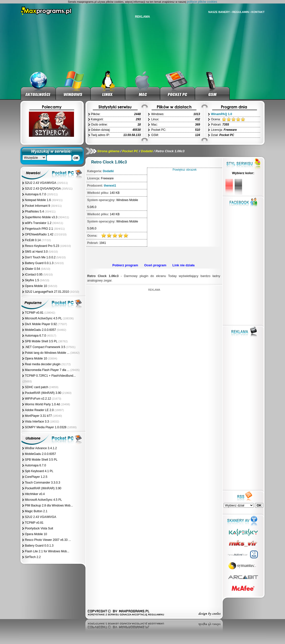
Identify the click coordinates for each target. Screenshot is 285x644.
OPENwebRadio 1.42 (39, 234)
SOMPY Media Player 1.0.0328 (46, 427)
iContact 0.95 (34, 275)
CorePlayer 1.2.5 (36, 477)
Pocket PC (130, 151)
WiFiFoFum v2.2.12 (38, 399)
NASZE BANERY (219, 12)
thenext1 (110, 186)
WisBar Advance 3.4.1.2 (41, 448)
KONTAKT (258, 12)
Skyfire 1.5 (32, 280)
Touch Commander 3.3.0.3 (42, 483)
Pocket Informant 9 (37, 206)
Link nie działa (183, 265)
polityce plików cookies (202, 2)
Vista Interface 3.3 (37, 422)
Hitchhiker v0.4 (35, 494)
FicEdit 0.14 (33, 240)
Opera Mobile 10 (36, 286)
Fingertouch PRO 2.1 (39, 229)
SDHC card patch (36, 387)
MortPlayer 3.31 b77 (38, 416)
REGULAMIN (241, 12)
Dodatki (147, 151)
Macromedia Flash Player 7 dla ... (47, 370)
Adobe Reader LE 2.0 (39, 410)
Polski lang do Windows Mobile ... (47, 353)
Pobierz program (125, 265)
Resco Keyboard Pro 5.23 (42, 246)
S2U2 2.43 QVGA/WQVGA (43, 189)
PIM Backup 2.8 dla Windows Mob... (49, 505)
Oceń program (155, 265)
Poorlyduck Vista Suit (39, 528)
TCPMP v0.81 (34, 313)
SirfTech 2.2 (33, 557)
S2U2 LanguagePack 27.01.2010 (47, 292)
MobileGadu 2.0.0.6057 (40, 330)
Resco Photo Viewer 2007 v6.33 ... (48, 540)
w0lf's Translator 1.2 (38, 223)
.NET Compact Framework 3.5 (45, 347)
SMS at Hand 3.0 (36, 252)
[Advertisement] (153, 254)
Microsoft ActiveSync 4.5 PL (43, 318)
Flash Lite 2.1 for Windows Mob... (47, 551)
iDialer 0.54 (33, 269)
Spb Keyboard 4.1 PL (39, 471)
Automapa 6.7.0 (36, 194)
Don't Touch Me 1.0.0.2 (40, 257)
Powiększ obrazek (185, 170)
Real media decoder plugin (43, 364)
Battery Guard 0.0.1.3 (39, 263)
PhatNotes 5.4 (34, 212)
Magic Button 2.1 (36, 511)
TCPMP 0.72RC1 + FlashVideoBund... (50, 376)
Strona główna (108, 151)
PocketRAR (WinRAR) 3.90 (43, 393)
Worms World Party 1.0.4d (42, 404)
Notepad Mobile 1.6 (38, 200)
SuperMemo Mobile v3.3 (41, 217)
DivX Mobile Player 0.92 (41, 324)
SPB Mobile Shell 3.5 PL (41, 341)
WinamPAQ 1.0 (221, 114)
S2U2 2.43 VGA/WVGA (40, 183)
